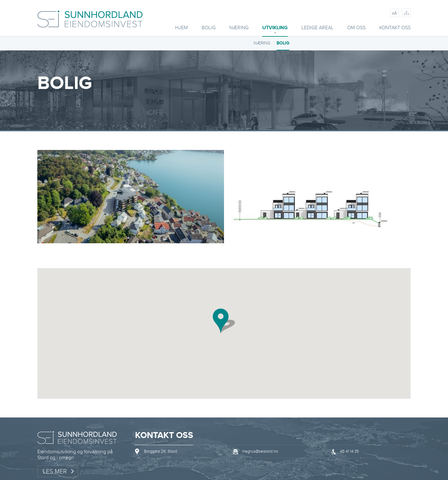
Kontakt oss (395, 28)
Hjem (182, 28)
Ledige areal (317, 28)
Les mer (55, 472)
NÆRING (262, 43)
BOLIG (209, 28)
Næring (239, 28)
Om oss (356, 28)
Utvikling (275, 28)
